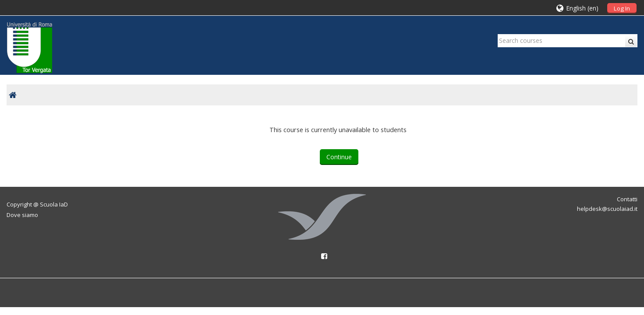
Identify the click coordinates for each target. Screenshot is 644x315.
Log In (622, 8)
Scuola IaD (54, 204)
